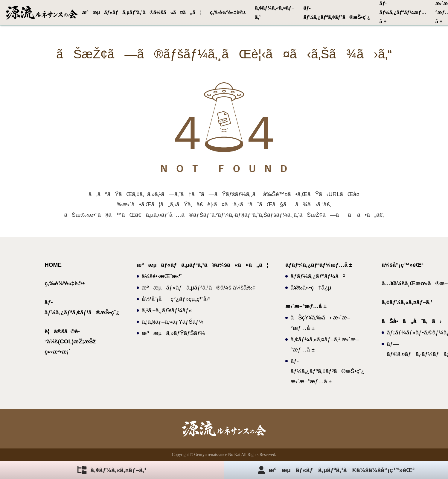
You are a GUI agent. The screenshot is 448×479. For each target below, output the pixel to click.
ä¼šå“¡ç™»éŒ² (402, 265)
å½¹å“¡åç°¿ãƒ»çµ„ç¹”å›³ (176, 299)
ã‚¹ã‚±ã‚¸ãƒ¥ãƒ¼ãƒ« (167, 310)
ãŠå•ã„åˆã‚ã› (412, 321)
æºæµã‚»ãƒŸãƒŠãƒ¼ (173, 333)
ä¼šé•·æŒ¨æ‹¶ (162, 276)
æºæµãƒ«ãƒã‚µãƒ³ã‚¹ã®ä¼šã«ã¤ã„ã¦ (141, 12)
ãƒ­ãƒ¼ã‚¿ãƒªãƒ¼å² (318, 276)
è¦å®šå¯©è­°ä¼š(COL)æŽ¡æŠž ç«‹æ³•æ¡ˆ (70, 341)
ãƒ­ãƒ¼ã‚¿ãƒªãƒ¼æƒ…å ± (403, 13)
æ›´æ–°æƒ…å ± (306, 306)
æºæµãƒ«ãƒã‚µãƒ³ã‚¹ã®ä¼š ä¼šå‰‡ (199, 288)
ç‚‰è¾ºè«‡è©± (228, 12)
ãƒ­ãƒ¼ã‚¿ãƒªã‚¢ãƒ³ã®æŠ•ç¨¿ (337, 12)
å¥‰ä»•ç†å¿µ (311, 288)
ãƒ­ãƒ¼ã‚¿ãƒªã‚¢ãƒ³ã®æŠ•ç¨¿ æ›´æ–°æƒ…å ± (328, 371)
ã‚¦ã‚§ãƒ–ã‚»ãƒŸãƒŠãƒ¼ (173, 322)
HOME (53, 265)
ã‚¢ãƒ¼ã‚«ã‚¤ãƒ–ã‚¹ (275, 12)
